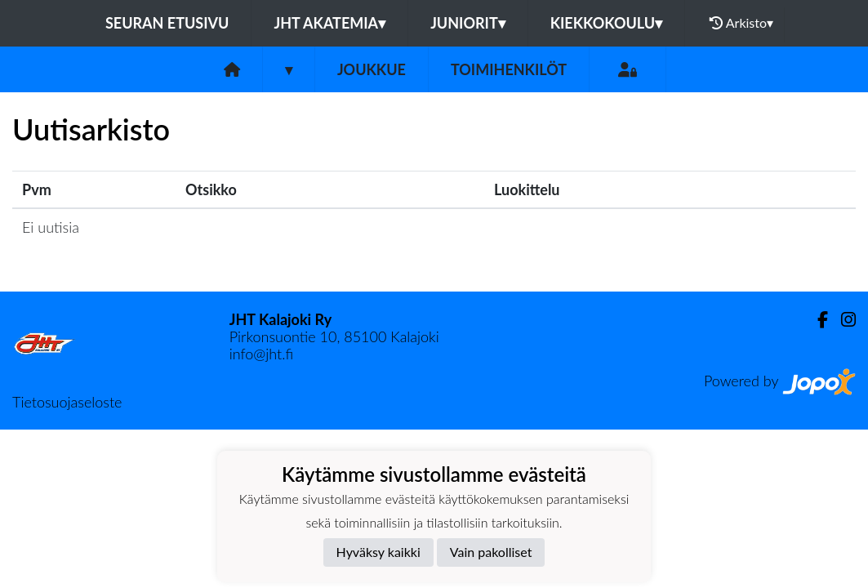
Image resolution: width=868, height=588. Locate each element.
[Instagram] (842, 320)
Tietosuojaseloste (67, 402)
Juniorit (468, 23)
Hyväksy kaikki (378, 552)
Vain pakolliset (491, 552)
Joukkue (372, 69)
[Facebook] (816, 320)
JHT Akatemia (329, 23)
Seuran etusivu (167, 23)
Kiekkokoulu (607, 23)
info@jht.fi (261, 354)
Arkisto (741, 23)
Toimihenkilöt (509, 69)
